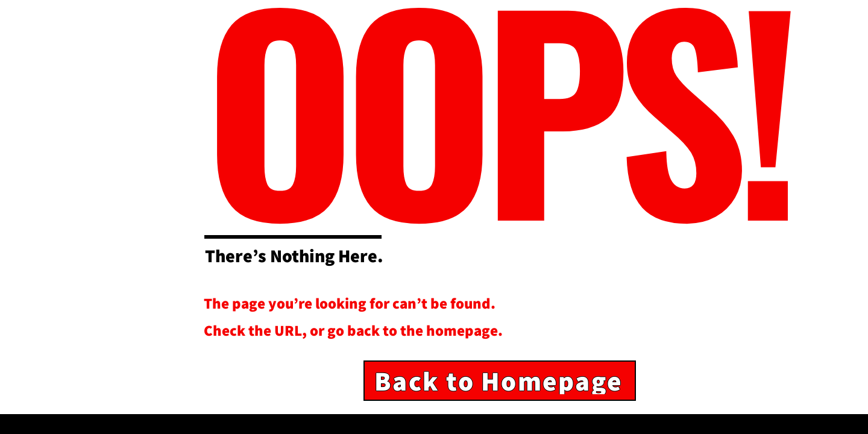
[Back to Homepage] (500, 381)
